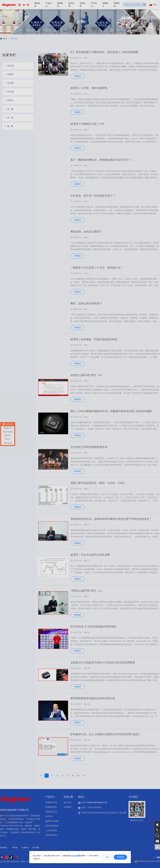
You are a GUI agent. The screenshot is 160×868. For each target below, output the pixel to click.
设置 (107, 857)
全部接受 (120, 857)
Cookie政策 (76, 856)
